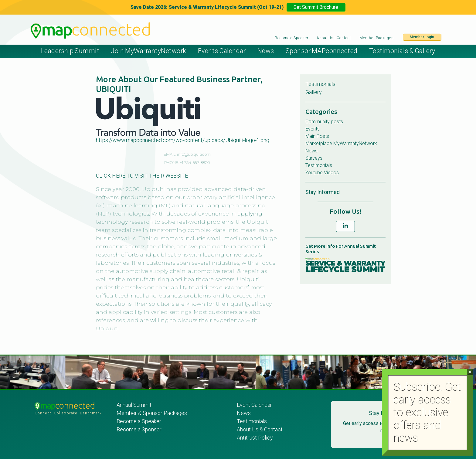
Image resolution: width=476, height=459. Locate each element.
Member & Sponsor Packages (152, 413)
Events (313, 129)
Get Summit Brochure (316, 7)
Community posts (324, 122)
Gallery (314, 92)
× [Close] (470, 372)
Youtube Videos (322, 173)
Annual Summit (134, 405)
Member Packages (377, 38)
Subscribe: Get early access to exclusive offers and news (427, 413)
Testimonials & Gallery (402, 51)
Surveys (314, 158)
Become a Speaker (292, 38)
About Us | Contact (334, 38)
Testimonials (320, 84)
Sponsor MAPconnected (322, 51)
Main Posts (317, 136)
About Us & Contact (260, 429)
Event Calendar (254, 405)
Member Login (422, 37)
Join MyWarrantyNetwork (148, 51)
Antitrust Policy (255, 438)
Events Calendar (222, 51)
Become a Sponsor (139, 429)
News (266, 51)
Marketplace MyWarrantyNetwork (341, 143)
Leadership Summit (70, 51)
